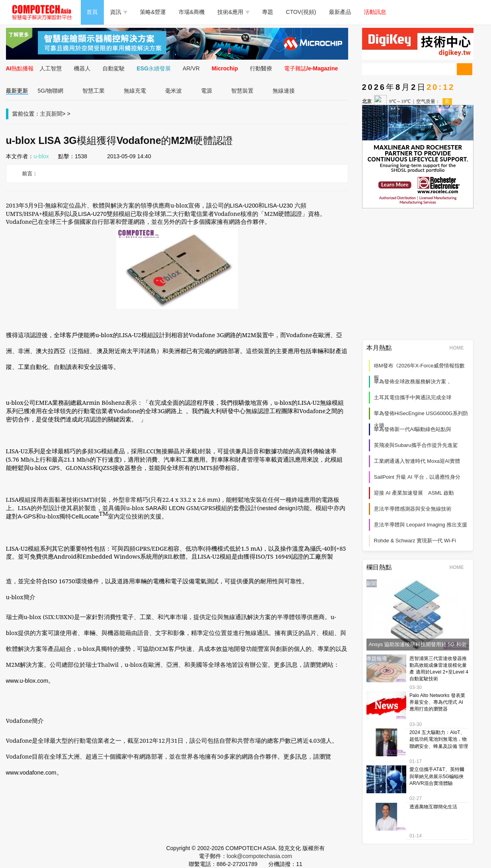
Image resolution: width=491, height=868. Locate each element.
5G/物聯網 (51, 91)
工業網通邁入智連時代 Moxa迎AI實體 (417, 461)
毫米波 (173, 91)
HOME (459, 348)
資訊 (119, 12)
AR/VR (191, 68)
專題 (268, 12)
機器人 (82, 68)
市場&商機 (192, 12)
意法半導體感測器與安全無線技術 (413, 509)
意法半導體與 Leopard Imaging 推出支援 (421, 525)
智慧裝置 (242, 91)
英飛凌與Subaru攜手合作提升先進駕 (416, 445)
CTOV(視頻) (301, 12)
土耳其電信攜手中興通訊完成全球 (413, 397)
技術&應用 (233, 12)
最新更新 (17, 91)
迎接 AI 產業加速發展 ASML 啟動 (414, 493)
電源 (207, 91)
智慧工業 (94, 91)
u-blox (41, 156)
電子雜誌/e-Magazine (311, 68)
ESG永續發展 (154, 68)
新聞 (57, 114)
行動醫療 (261, 68)
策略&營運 (153, 12)
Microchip (225, 68)
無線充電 (135, 91)
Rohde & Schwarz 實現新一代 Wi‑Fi (415, 541)
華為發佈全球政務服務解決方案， (413, 382)
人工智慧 (51, 68)
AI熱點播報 (20, 68)
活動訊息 (375, 12)
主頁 (46, 114)
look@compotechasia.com (259, 856)
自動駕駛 (114, 68)
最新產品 (340, 12)
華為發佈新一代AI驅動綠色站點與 (413, 429)
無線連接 (284, 91)
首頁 (92, 12)
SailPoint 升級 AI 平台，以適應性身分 (417, 477)
